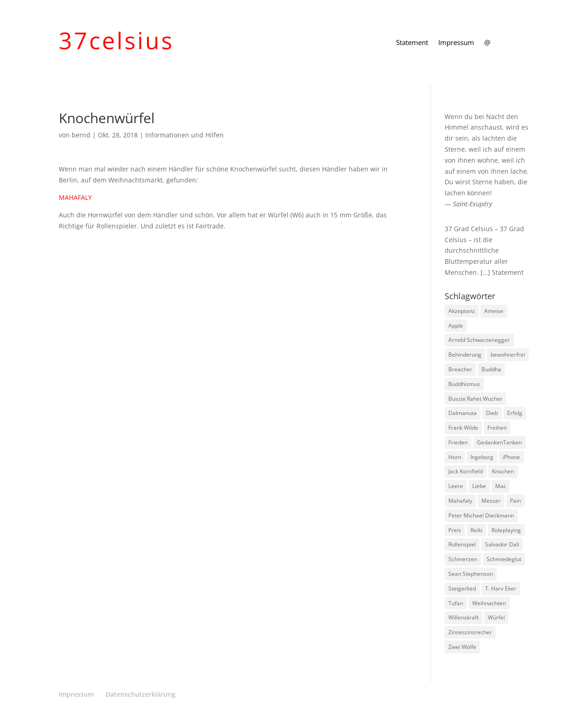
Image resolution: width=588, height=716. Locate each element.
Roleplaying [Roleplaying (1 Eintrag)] (506, 530)
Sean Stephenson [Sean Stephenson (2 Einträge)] (471, 574)
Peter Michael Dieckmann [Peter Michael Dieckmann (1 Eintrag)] (481, 515)
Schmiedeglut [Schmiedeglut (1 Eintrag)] (504, 559)
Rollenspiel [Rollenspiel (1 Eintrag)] (462, 544)
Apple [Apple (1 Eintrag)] (456, 326)
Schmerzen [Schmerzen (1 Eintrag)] (463, 559)
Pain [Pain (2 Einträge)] (515, 501)
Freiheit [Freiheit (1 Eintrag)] (497, 428)
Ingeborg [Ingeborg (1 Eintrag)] (482, 457)
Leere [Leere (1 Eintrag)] (456, 486)
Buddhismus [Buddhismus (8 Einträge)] (464, 384)
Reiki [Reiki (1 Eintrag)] (476, 530)
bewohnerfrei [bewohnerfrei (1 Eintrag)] (508, 355)
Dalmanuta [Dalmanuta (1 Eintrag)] (463, 413)
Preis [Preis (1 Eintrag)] (455, 530)
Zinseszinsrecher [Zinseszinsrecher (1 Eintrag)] (470, 632)
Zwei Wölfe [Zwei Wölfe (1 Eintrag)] (462, 647)
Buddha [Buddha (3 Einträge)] (491, 369)
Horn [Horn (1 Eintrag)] (455, 457)
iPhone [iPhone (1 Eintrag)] (511, 457)
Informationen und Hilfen (184, 135)
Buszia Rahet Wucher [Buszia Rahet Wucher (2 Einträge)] (475, 399)
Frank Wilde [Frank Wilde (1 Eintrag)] (463, 428)
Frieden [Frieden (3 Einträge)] (458, 442)
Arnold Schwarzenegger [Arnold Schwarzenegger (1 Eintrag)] (479, 340)
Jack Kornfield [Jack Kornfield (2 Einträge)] (466, 471)
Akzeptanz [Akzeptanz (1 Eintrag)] (462, 311)
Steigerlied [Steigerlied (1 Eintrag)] (462, 588)
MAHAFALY (75, 197)
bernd (81, 135)
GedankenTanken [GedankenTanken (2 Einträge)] (499, 442)
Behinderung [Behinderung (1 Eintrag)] (465, 355)
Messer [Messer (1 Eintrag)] (491, 501)
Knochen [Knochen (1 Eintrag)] (503, 471)
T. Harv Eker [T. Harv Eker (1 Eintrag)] (501, 588)
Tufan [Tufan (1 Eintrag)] (456, 603)
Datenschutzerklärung (141, 694)
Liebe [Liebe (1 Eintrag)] (479, 486)
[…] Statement (502, 272)
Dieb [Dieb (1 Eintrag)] (492, 413)
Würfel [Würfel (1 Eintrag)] (496, 617)
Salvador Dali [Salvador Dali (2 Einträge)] (502, 544)
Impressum (456, 43)
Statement (412, 43)
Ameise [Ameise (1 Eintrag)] (494, 311)
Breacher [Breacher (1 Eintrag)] (460, 369)
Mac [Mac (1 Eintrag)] (501, 486)
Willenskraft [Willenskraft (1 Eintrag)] (464, 617)
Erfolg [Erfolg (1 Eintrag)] (515, 413)
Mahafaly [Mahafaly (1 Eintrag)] (460, 501)
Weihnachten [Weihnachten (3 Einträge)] (489, 603)
